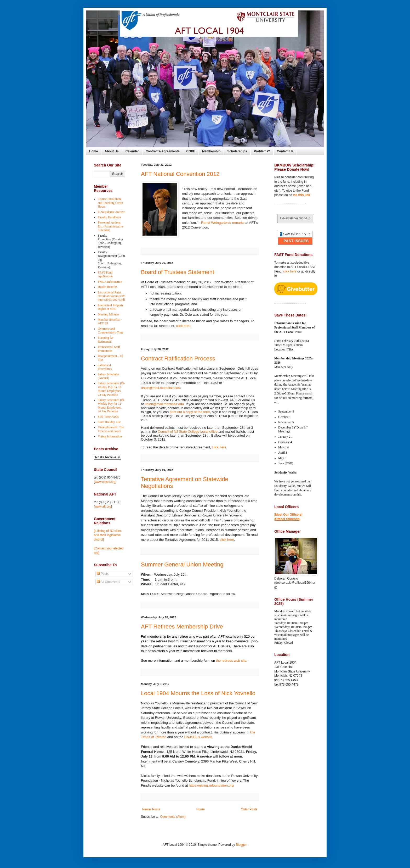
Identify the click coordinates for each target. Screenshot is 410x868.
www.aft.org (103, 507)
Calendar (132, 151)
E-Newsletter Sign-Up (295, 218)
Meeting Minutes (109, 314)
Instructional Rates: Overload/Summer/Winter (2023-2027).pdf (111, 296)
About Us (112, 151)
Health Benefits (108, 287)
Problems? (262, 151)
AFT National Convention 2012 (180, 174)
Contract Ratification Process (178, 358)
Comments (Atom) (173, 817)
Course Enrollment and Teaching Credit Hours (110, 203)
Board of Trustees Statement (178, 272)
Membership (211, 151)
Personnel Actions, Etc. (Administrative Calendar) (111, 226)
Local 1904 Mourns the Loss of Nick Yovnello (198, 693)
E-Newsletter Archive (111, 212)
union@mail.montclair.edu (161, 388)
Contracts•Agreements (163, 151)
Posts (103, 574)
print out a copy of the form (190, 412)
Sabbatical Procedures (105, 367)
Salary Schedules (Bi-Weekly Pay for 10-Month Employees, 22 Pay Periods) (112, 389)
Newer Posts (151, 809)
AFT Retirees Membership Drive (182, 627)
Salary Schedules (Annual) (109, 376)
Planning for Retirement (106, 340)
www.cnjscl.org (105, 482)
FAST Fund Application (105, 274)
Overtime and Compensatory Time (111, 331)
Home (93, 151)
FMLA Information (110, 282)
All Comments (108, 582)
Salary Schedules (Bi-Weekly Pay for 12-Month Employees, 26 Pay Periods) (112, 406)
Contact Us (285, 151)
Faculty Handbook (109, 217)
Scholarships (237, 151)
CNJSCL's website (198, 737)
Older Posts (249, 809)
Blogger (241, 845)
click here (183, 326)
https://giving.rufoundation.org (211, 785)
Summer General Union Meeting (182, 564)
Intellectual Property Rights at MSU (111, 307)
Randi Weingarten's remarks (223, 223)
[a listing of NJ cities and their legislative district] (108, 535)
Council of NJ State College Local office (187, 432)
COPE (191, 151)
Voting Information (110, 436)
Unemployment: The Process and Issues (111, 429)
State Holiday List (109, 422)
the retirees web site (231, 661)
